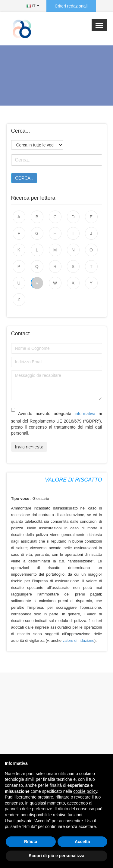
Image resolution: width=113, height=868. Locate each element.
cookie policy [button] (85, 791)
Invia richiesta (29, 447)
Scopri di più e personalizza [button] (56, 856)
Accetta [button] (82, 842)
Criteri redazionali (71, 6)
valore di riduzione (79, 640)
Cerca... (24, 178)
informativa (85, 414)
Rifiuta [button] (31, 842)
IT (31, 6)
